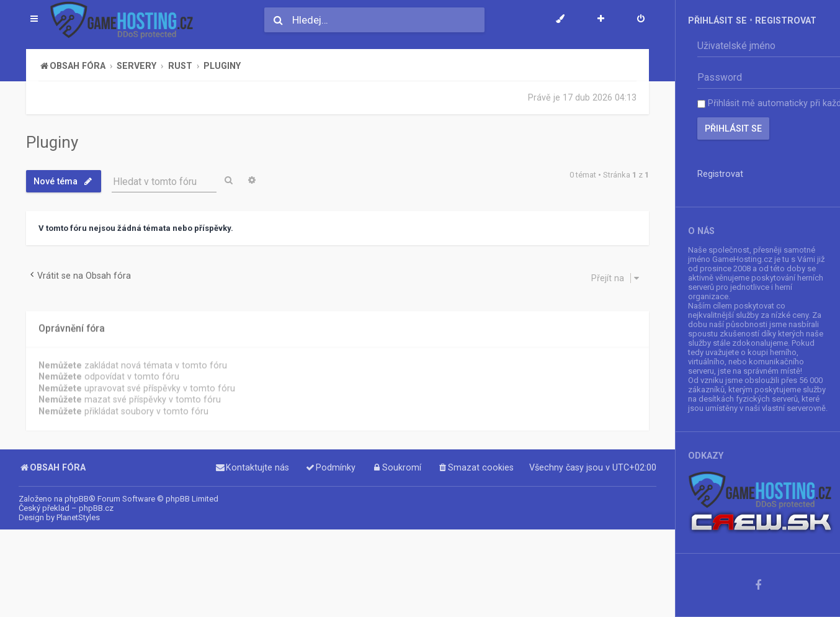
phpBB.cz (96, 508)
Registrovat (786, 20)
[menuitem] (641, 20)
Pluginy (52, 142)
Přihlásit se (717, 20)
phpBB (77, 499)
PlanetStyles (78, 517)
